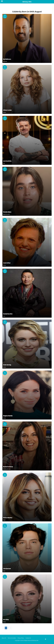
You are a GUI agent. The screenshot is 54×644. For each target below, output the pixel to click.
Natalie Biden (7, 212)
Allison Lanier (7, 110)
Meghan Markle (8, 416)
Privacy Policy (21, 638)
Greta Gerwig (7, 365)
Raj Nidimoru (7, 59)
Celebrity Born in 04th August (27, 12)
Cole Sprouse (7, 569)
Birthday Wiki (27, 2)
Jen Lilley (6, 620)
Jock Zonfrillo (7, 161)
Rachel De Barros (8, 467)
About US (4, 638)
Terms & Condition (12, 638)
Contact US (28, 638)
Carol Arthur (7, 263)
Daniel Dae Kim (8, 314)
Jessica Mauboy (8, 518)
